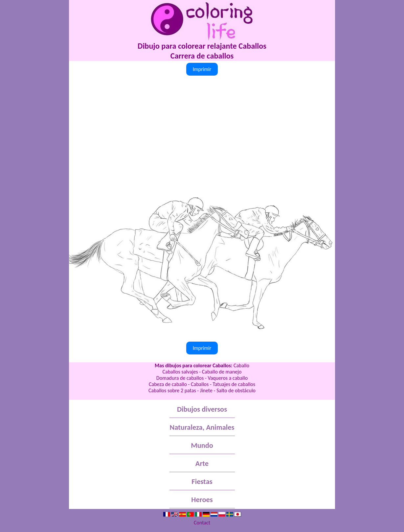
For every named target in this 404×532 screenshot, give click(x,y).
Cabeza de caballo (168, 384)
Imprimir (202, 69)
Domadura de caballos (180, 378)
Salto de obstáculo (236, 390)
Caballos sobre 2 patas (172, 390)
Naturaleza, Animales (202, 427)
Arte (202, 463)
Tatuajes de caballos (234, 384)
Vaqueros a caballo (228, 378)
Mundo (202, 445)
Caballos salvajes (180, 372)
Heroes (202, 500)
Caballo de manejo (222, 372)
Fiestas (202, 482)
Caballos (200, 384)
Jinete (206, 390)
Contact (202, 523)
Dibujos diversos (202, 409)
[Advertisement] (202, 127)
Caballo (241, 365)
